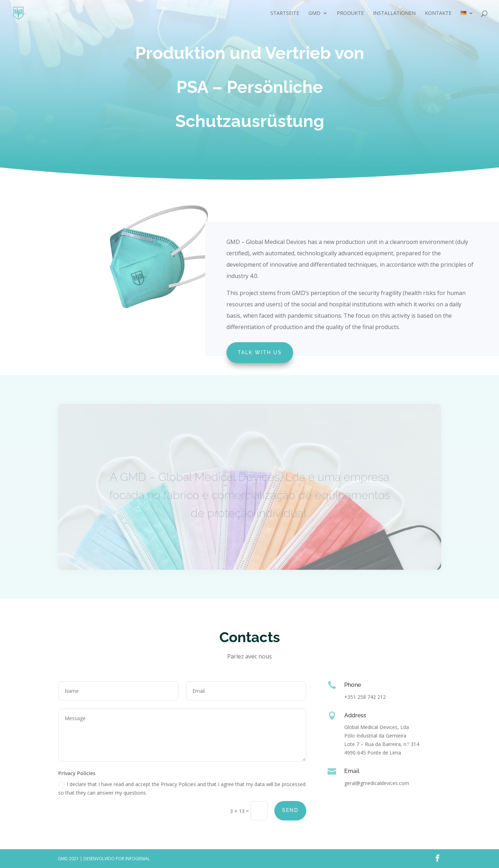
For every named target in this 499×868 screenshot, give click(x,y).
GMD (314, 13)
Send (290, 810)
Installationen (394, 13)
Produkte (350, 13)
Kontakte (438, 13)
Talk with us (260, 352)
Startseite (285, 13)
